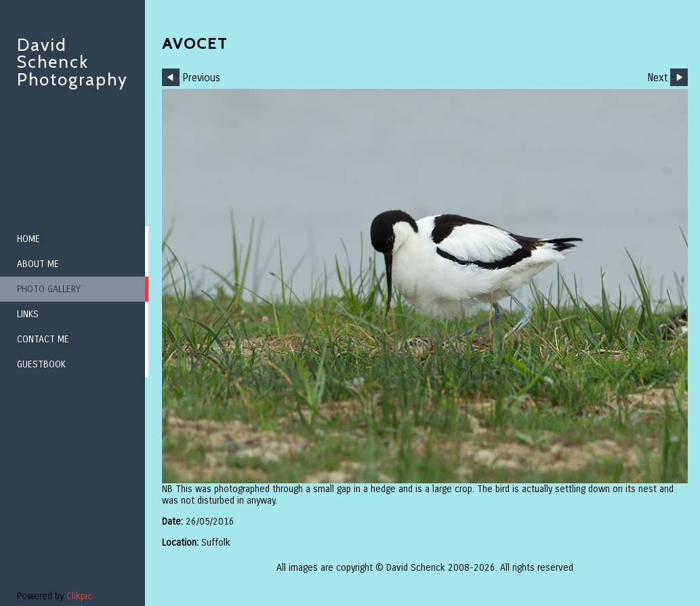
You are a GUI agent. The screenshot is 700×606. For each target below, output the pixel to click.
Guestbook (41, 364)
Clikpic (79, 596)
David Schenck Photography (73, 62)
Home (28, 239)
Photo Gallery (49, 289)
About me (38, 264)
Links (28, 314)
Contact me (43, 339)
